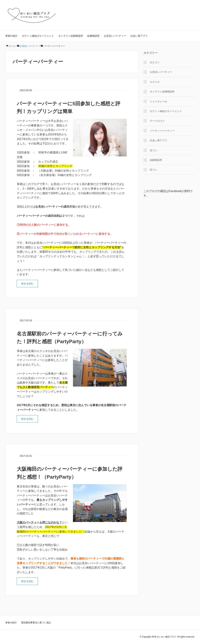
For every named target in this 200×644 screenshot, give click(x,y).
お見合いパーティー (115, 36)
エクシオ (155, 82)
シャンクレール (158, 101)
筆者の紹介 (11, 36)
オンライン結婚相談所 (71, 36)
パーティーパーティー (162, 131)
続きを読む (27, 284)
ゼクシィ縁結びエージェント (38, 36)
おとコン (155, 62)
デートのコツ (157, 121)
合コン (154, 150)
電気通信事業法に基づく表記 (36, 623)
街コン (154, 170)
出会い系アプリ (139, 36)
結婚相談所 (93, 36)
